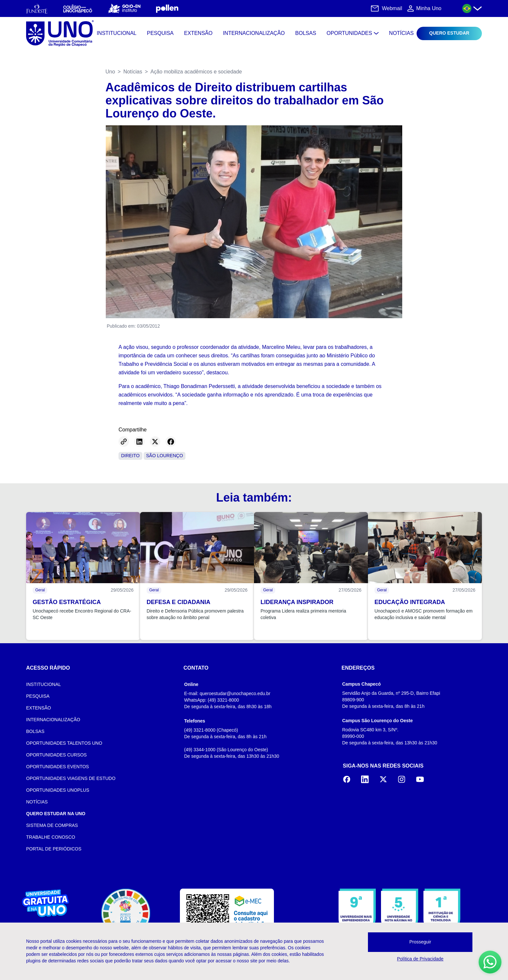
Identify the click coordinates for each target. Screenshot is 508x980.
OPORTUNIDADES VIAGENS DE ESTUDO (71, 778)
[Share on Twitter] (155, 442)
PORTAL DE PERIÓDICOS (54, 849)
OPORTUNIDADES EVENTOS (57, 767)
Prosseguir (420, 942)
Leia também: (254, 498)
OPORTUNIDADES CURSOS (56, 755)
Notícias (133, 72)
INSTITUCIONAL (44, 684)
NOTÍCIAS (37, 802)
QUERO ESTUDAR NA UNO (56, 814)
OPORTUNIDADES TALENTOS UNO (64, 743)
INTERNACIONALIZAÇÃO (53, 720)
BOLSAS (35, 731)
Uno (110, 72)
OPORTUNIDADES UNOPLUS (58, 790)
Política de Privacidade (420, 959)
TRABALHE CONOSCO (51, 837)
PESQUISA (38, 696)
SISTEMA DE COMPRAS (52, 825)
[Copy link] (124, 442)
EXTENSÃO (39, 708)
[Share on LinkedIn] (139, 442)
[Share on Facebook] (171, 442)
